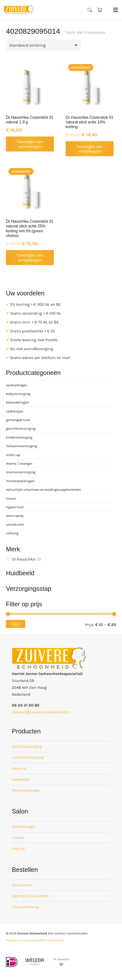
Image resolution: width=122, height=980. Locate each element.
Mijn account (22, 885)
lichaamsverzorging (21, 446)
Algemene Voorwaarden (30, 896)
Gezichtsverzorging (27, 747)
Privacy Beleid (53, 940)
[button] (90, 10)
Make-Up (19, 769)
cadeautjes (14, 411)
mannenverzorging (21, 472)
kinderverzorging (19, 437)
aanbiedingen (17, 385)
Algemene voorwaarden (23, 940)
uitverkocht (15, 525)
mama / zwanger (19, 464)
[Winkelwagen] (100, 10)
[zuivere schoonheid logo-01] (19, 10)
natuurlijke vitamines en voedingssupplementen (43, 490)
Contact (18, 838)
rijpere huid (15, 507)
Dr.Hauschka (23, 559)
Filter (16, 624)
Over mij (18, 849)
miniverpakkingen (20, 481)
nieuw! (11, 498)
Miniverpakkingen (26, 790)
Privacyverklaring (25, 907)
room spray (15, 516)
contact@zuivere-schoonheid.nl (41, 712)
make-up (13, 455)
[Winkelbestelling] (43, 45)
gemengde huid (18, 420)
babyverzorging (18, 394)
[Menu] (116, 10)
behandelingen (17, 402)
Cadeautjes (21, 779)
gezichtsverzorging (21, 429)
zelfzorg (12, 533)
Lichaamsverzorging (28, 757)
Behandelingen (23, 827)
